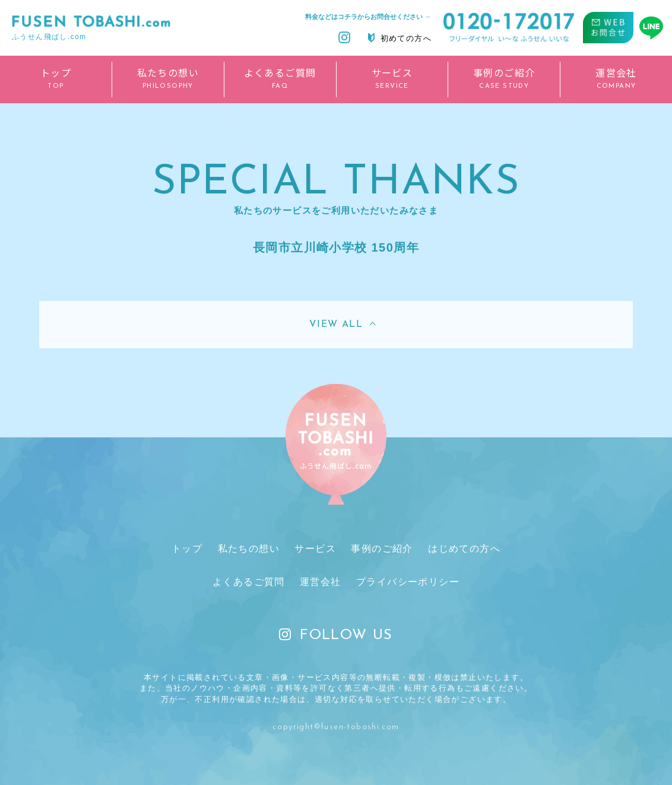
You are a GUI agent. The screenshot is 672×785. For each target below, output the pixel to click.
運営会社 (321, 582)
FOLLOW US (336, 635)
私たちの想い (249, 549)
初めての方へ (400, 38)
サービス (315, 549)
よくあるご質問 (249, 582)
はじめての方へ (464, 549)
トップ (187, 549)
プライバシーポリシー (408, 582)
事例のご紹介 (382, 549)
